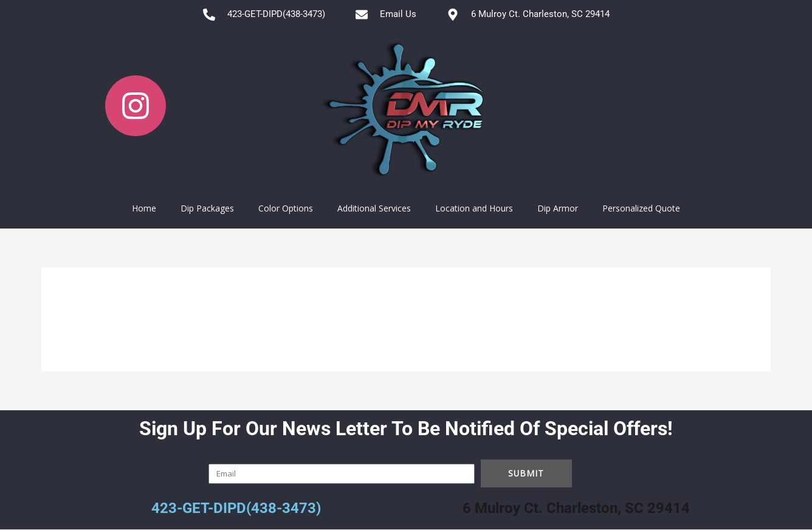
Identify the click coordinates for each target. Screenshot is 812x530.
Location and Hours (474, 208)
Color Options (286, 208)
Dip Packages (207, 208)
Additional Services (374, 208)
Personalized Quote (641, 208)
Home (144, 208)
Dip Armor (558, 208)
